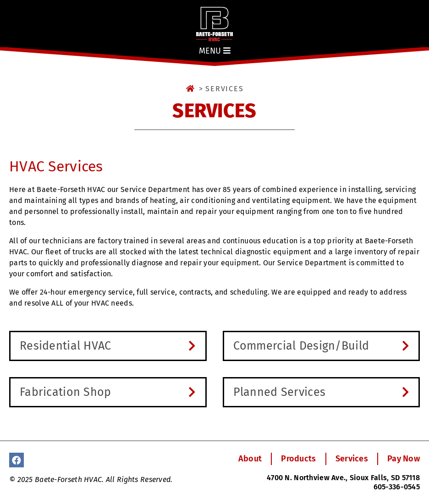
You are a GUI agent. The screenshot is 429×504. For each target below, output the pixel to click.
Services (352, 459)
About (250, 459)
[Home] (191, 89)
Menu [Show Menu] (215, 51)
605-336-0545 (397, 487)
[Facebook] (16, 460)
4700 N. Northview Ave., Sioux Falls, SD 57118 (343, 478)
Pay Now (404, 459)
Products (298, 459)
